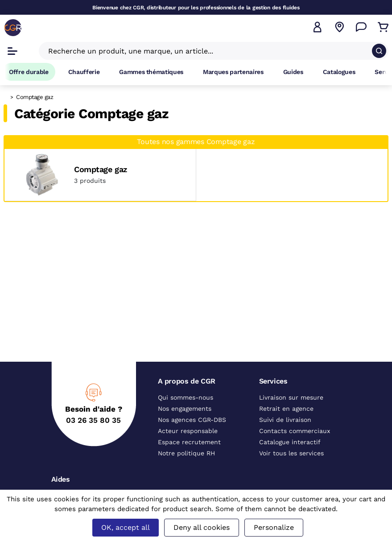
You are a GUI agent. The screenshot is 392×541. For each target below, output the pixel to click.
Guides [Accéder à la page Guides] (293, 72)
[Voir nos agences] (339, 27)
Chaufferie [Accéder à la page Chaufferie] (84, 72)
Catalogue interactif (290, 442)
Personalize (274, 527)
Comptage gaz (101, 169)
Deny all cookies (202, 527)
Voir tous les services (291, 453)
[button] (318, 27)
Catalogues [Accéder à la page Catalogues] (339, 72)
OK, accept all (126, 527)
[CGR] (13, 28)
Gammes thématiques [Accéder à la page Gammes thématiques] (151, 72)
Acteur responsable (188, 431)
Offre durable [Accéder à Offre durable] (29, 72)
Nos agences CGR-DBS (192, 420)
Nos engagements (185, 409)
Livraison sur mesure (291, 397)
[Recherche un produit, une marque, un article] (208, 51)
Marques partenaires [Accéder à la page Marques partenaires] (233, 72)
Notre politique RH (186, 453)
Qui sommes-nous (186, 397)
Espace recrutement (189, 442)
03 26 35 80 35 (93, 420)
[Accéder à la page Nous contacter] (361, 27)
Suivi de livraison (285, 420)
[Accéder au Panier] (383, 27)
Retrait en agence (286, 409)
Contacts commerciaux (295, 431)
